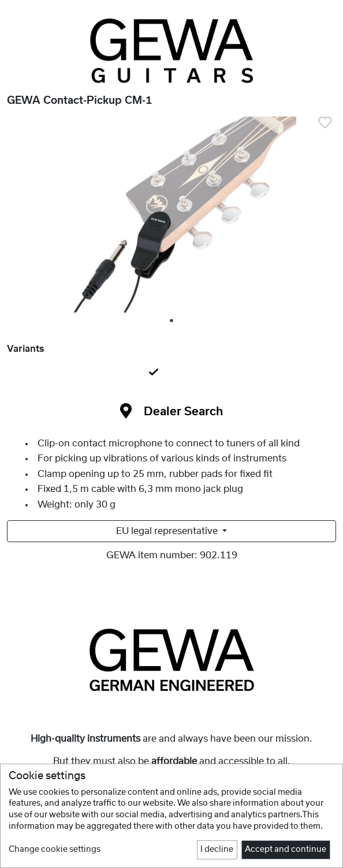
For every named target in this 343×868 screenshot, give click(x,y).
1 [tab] (172, 321)
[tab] (171, 373)
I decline (217, 850)
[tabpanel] (171, 217)
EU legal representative (168, 531)
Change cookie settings (55, 850)
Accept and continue (286, 850)
